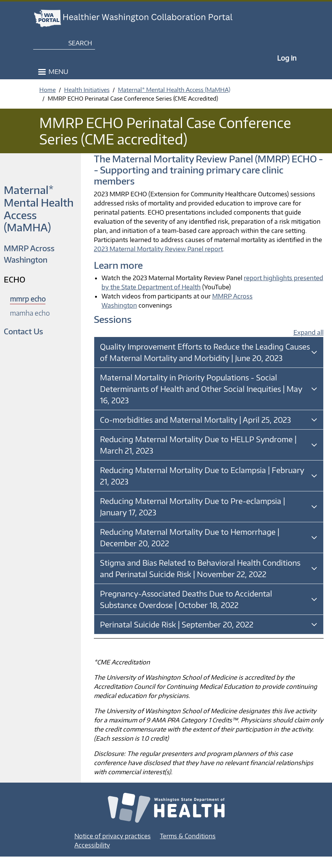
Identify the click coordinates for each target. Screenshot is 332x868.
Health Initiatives (87, 90)
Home (48, 90)
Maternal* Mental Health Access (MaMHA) (174, 90)
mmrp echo (28, 299)
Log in (287, 58)
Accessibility (92, 845)
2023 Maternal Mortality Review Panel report (158, 249)
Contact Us (23, 331)
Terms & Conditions (188, 836)
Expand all (309, 332)
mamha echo (30, 313)
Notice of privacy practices (113, 836)
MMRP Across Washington (29, 254)
